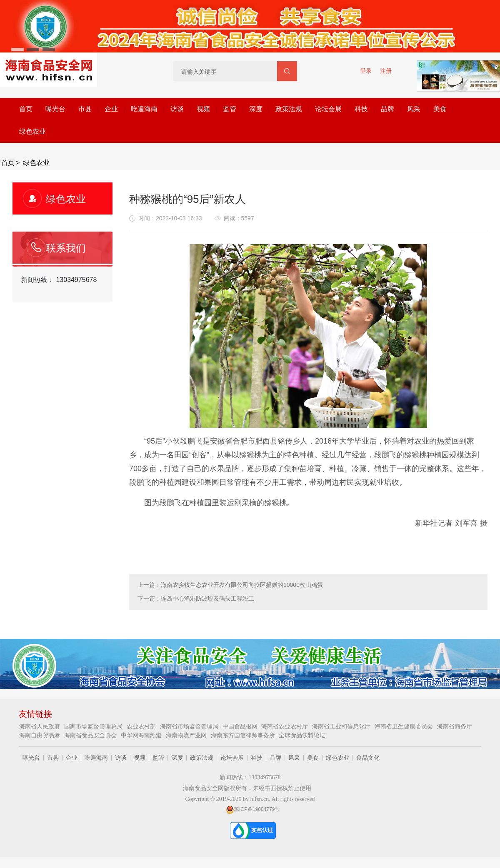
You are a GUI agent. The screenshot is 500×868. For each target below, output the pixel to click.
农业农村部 (142, 726)
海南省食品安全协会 (91, 735)
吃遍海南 (144, 109)
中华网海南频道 (142, 735)
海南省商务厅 (455, 726)
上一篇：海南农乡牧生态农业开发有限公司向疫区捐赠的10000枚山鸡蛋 (230, 585)
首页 (26, 109)
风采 (414, 109)
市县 (85, 109)
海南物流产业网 (187, 735)
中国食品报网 (241, 726)
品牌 (387, 109)
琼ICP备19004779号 (253, 809)
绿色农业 (32, 131)
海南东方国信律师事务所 (244, 735)
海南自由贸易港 (40, 735)
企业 (111, 109)
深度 (256, 109)
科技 (361, 109)
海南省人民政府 (40, 726)
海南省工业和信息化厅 (342, 726)
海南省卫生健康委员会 (405, 726)
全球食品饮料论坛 (302, 735)
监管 (230, 109)
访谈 (177, 109)
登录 (366, 71)
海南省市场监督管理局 (190, 726)
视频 (203, 109)
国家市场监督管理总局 (94, 726)
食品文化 (368, 758)
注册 (386, 71)
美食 (440, 109)
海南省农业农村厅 (285, 726)
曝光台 (55, 109)
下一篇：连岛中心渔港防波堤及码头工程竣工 (196, 599)
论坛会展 (328, 109)
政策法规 (289, 109)
